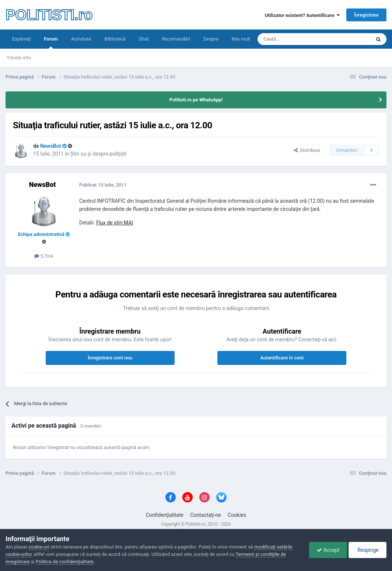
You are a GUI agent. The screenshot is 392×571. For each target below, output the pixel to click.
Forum (51, 42)
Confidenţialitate (165, 515)
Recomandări (176, 39)
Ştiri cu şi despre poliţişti (98, 154)
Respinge (367, 550)
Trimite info (19, 58)
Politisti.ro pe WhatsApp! (196, 100)
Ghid (144, 39)
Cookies (237, 515)
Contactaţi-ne (206, 515)
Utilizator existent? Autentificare (302, 15)
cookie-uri (39, 547)
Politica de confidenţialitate (65, 562)
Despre (211, 39)
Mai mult (241, 39)
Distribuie (307, 150)
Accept (328, 550)
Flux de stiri (115, 223)
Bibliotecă (115, 39)
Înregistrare (366, 15)
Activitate (81, 39)
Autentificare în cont (282, 358)
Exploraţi (21, 39)
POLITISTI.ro (49, 15)
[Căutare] (293, 39)
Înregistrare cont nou (110, 358)
